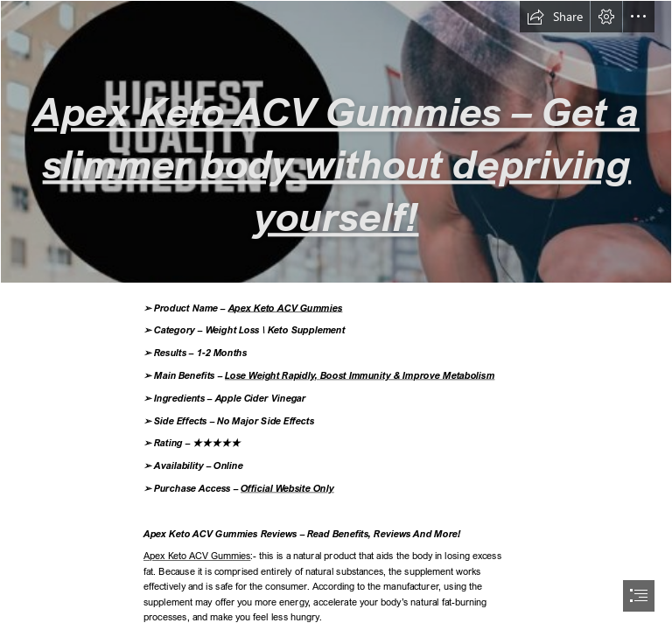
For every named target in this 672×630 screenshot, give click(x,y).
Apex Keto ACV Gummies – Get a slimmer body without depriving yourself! (337, 163)
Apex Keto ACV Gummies (285, 308)
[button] (555, 17)
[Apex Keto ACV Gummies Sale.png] (336, 142)
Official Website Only (287, 488)
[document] (336, 315)
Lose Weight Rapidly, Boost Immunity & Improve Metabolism (360, 375)
